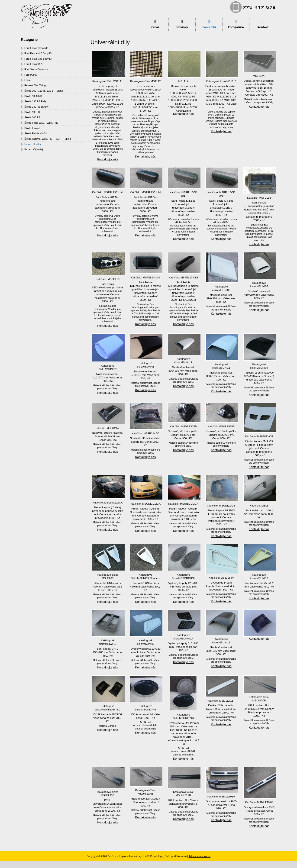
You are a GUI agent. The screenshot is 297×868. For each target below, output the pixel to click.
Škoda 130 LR (32, 112)
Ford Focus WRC (34, 64)
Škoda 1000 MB (33, 96)
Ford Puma (31, 75)
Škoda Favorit (32, 128)
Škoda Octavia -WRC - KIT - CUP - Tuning (48, 139)
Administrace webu (200, 856)
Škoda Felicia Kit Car (36, 133)
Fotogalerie (236, 27)
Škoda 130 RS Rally (35, 101)
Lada (27, 80)
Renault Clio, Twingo (36, 85)
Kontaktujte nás (108, 159)
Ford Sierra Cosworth (36, 69)
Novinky (182, 27)
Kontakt (263, 27)
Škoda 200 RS (32, 117)
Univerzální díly (33, 144)
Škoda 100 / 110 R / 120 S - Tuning (44, 91)
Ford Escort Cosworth (36, 48)
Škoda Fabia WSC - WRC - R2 (41, 123)
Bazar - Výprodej (34, 149)
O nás (155, 27)
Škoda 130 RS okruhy (36, 107)
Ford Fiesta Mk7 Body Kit (38, 59)
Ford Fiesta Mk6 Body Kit (38, 53)
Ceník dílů (209, 27)
